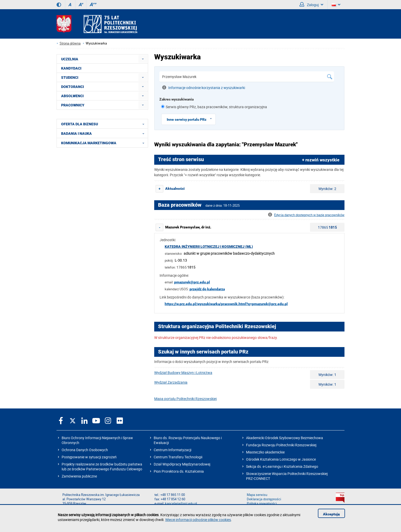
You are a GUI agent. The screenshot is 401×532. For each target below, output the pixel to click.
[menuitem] (143, 59)
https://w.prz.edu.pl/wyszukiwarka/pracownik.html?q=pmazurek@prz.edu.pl (226, 304)
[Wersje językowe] (336, 5)
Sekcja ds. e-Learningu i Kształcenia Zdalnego (282, 466)
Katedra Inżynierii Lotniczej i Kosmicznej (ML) (209, 247)
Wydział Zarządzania (171, 382)
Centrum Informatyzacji (172, 450)
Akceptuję (331, 514)
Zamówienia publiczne (79, 476)
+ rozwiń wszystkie (321, 160)
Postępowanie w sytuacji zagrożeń (89, 457)
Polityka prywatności (262, 503)
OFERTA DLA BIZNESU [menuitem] (104, 124)
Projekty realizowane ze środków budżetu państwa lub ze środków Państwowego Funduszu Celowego (102, 467)
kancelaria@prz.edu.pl (181, 503)
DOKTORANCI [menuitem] (73, 87)
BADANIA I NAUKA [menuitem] (104, 133)
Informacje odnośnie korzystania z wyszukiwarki (204, 87)
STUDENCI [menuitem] (70, 77)
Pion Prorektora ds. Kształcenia (179, 471)
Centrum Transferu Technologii (178, 457)
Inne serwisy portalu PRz (191, 119)
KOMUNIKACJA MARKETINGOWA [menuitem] (104, 143)
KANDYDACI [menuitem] (71, 68)
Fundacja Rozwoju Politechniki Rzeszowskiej (281, 445)
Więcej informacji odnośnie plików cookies (198, 520)
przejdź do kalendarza (207, 289)
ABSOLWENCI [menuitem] (72, 96)
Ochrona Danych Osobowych (85, 450)
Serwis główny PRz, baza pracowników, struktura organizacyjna (216, 107)
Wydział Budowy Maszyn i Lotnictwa (183, 373)
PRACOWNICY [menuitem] (73, 105)
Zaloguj (311, 5)
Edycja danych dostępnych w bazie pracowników (306, 215)
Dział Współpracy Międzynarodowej (182, 464)
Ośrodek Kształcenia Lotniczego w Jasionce (281, 459)
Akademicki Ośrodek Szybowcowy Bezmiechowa (285, 438)
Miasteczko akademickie (265, 452)
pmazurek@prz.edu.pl (192, 282)
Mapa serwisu (257, 495)
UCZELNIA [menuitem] (70, 59)
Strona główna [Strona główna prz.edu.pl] (70, 43)
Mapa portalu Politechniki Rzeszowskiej (185, 399)
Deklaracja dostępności (264, 499)
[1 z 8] (163, 107)
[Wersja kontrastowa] (59, 5)
